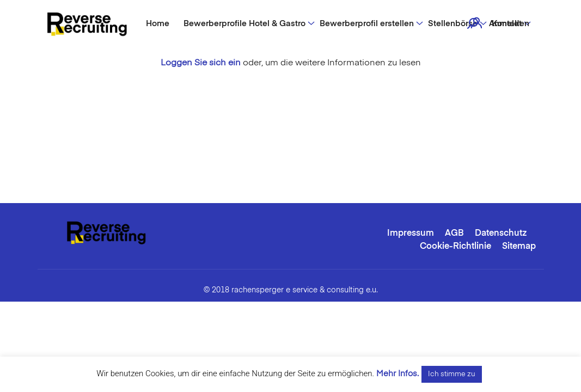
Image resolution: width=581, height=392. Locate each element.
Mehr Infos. (397, 374)
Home (158, 24)
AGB (454, 234)
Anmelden (509, 24)
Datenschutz (501, 234)
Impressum (411, 234)
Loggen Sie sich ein (201, 63)
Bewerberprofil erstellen (367, 24)
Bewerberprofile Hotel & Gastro (244, 24)
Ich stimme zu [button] (452, 374)
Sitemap (519, 247)
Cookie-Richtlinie (455, 247)
